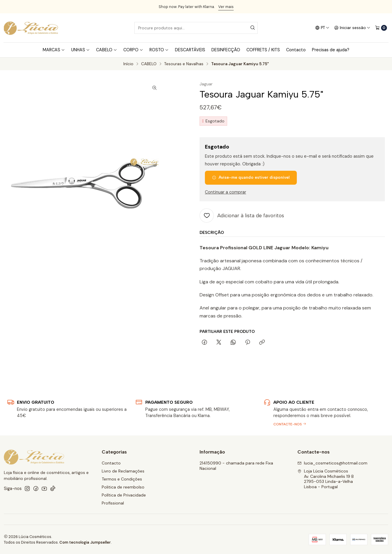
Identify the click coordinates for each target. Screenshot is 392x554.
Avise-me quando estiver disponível (251, 177)
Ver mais (226, 7)
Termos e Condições (122, 479)
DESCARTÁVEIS (190, 50)
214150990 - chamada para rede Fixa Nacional (236, 466)
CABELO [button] (107, 50)
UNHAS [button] (81, 50)
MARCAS (54, 50)
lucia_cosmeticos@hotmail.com (332, 463)
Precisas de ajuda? (331, 50)
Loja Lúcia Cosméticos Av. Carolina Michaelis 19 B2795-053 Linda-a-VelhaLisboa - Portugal (326, 479)
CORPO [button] (133, 50)
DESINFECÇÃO (226, 50)
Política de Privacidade (124, 495)
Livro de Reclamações (123, 471)
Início (128, 64)
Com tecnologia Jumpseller (85, 542)
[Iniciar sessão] (352, 28)
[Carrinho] (381, 28)
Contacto (296, 50)
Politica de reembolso (123, 487)
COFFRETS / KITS (263, 50)
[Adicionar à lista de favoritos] (242, 215)
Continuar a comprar (226, 192)
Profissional (113, 503)
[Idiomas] (322, 28)
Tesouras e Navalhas (184, 64)
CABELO (149, 64)
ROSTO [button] (159, 50)
